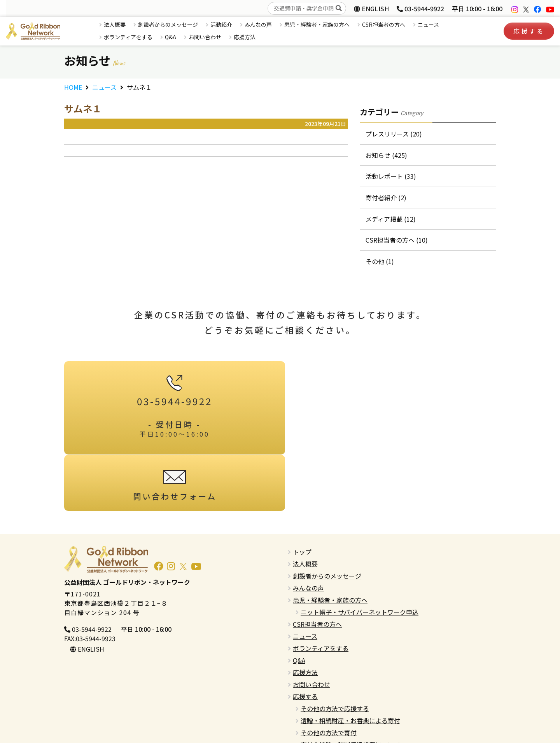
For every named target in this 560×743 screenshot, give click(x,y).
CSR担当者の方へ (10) (397, 241)
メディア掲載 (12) (391, 219)
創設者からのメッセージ (168, 24)
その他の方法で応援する (335, 653)
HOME (73, 87)
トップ (302, 496)
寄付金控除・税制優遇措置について (350, 689)
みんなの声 (258, 24)
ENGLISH (371, 9)
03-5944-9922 (420, 9)
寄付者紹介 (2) (386, 198)
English (303, 701)
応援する (529, 31)
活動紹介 (221, 24)
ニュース (428, 24)
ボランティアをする (128, 37)
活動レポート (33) (391, 177)
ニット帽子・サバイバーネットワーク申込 (360, 556)
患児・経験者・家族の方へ (317, 24)
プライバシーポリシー (324, 713)
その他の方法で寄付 (329, 677)
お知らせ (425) (386, 155)
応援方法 (245, 37)
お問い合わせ (205, 37)
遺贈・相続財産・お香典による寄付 (350, 665)
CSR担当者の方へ (384, 24)
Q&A (171, 37)
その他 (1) (380, 262)
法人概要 (115, 24)
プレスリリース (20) (394, 134)
